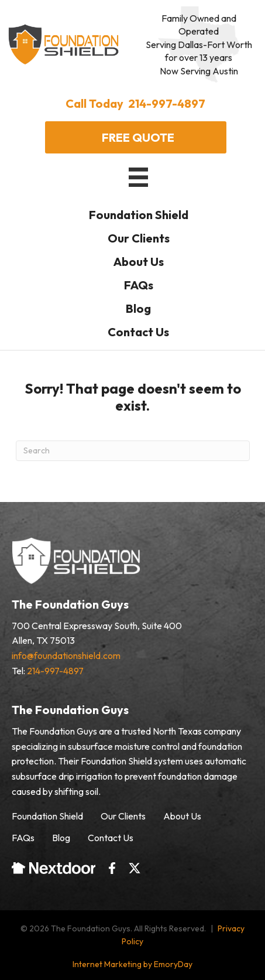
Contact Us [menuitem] (111, 838)
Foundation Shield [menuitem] (47, 816)
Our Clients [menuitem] (123, 816)
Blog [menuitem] (61, 838)
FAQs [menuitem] (23, 838)
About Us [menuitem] (182, 816)
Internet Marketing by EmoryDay (132, 964)
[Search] (133, 451)
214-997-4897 (55, 671)
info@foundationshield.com (66, 655)
